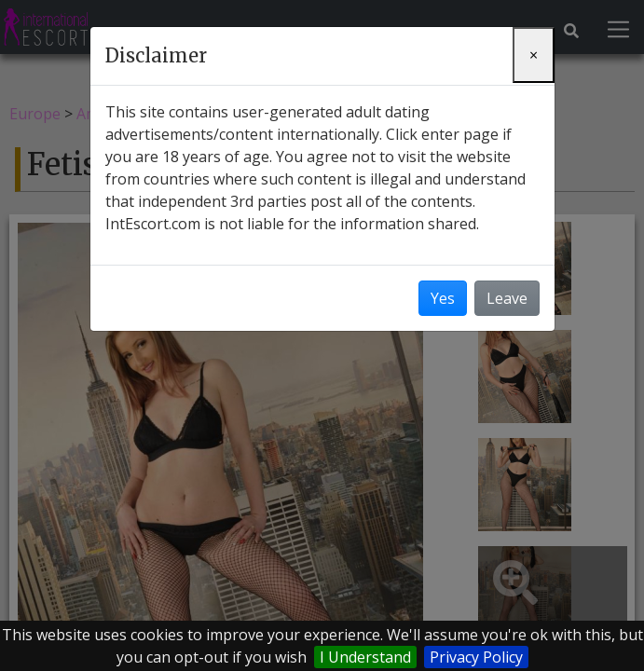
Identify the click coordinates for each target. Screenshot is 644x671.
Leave (507, 298)
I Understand (365, 657)
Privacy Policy (476, 657)
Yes (443, 298)
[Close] (534, 55)
